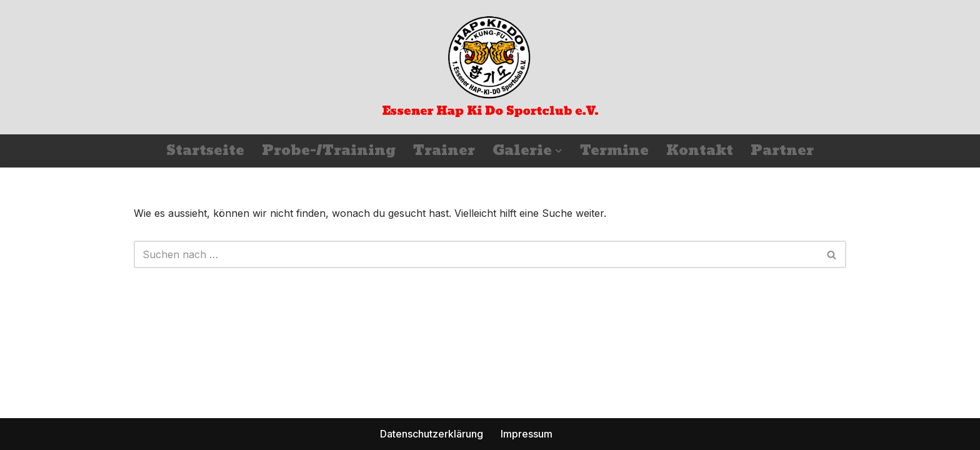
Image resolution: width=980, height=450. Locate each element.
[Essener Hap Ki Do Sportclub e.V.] (490, 67)
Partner (782, 151)
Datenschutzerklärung (432, 434)
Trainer (444, 151)
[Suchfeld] (476, 254)
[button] (558, 151)
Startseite (205, 151)
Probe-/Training (329, 151)
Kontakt (700, 151)
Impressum (527, 434)
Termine (614, 151)
